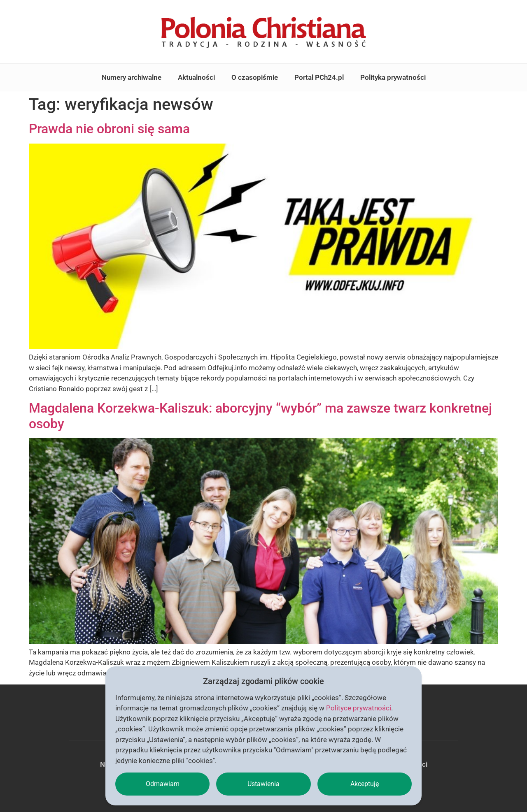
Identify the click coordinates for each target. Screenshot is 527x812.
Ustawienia (263, 784)
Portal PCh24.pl (319, 77)
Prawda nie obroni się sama (109, 129)
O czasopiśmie (255, 77)
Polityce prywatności (359, 708)
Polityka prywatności (393, 77)
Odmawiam (163, 784)
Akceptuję (365, 784)
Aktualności (196, 77)
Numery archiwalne (132, 77)
